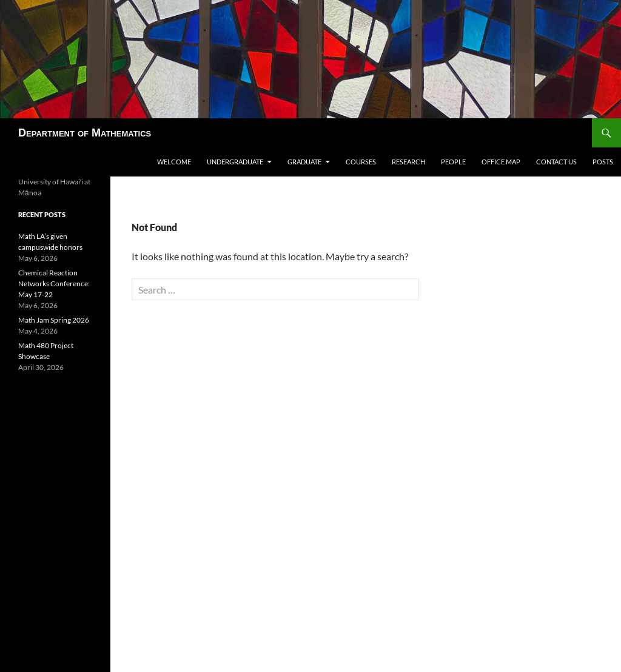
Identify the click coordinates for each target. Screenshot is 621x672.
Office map (501, 162)
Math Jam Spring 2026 (54, 320)
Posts (603, 162)
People (453, 162)
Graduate (304, 162)
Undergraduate (235, 162)
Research (408, 162)
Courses (361, 162)
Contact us (556, 162)
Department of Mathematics (85, 133)
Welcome (174, 162)
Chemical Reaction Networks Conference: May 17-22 (54, 284)
